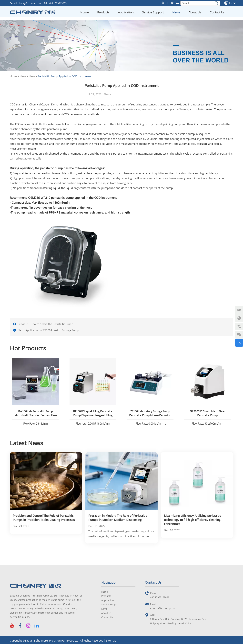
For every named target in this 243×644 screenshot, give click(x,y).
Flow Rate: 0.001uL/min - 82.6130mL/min (150, 424)
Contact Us (217, 12)
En (228, 3)
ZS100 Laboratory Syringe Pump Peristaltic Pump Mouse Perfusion (150, 413)
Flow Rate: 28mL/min (35, 424)
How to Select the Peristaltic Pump (52, 324)
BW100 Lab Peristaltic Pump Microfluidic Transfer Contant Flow (36, 413)
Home (85, 12)
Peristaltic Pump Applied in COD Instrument (65, 76)
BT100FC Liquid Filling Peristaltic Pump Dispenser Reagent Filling (93, 413)
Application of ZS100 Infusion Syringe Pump (52, 330)
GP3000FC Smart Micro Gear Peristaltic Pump (207, 413)
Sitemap (111, 641)
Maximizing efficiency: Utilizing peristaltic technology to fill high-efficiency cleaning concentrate (192, 520)
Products (103, 12)
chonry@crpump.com (30, 3)
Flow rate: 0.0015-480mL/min (93, 424)
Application (126, 12)
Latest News (26, 443)
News (176, 12)
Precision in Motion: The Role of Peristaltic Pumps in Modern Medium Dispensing (118, 518)
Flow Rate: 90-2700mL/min (207, 424)
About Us (195, 12)
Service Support (153, 12)
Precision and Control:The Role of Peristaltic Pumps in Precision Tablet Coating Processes (44, 518)
